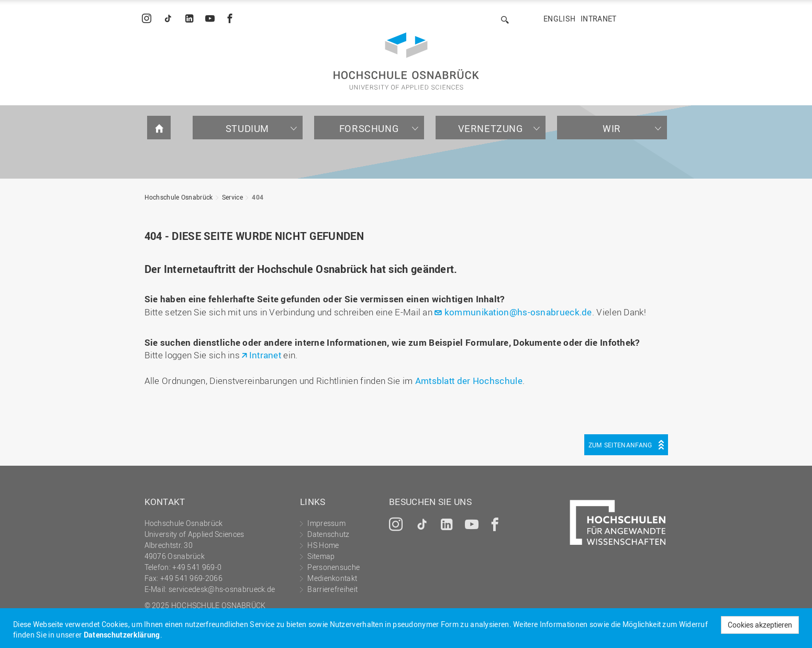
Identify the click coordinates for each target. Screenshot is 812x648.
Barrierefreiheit (332, 589)
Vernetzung (491, 128)
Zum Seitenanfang (620, 445)
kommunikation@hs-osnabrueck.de (518, 312)
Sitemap (321, 556)
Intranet (598, 19)
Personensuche (333, 567)
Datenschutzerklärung (122, 635)
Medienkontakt (332, 578)
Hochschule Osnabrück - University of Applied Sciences (406, 61)
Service (232, 197)
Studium (247, 128)
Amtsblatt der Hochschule (469, 381)
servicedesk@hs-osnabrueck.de (222, 589)
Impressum (326, 523)
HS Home (323, 545)
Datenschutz (328, 534)
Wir (612, 128)
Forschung (369, 128)
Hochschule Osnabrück (179, 197)
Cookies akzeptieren (760, 625)
